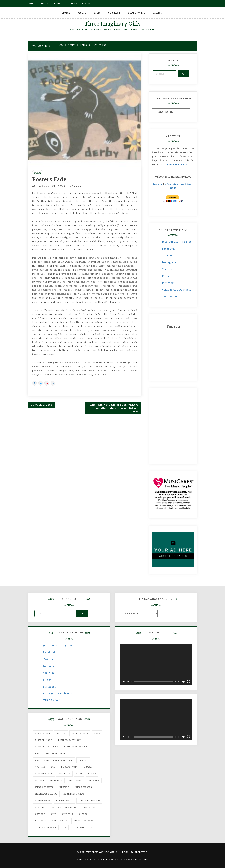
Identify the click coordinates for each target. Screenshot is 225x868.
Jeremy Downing (42, 186)
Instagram (169, 262)
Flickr (166, 276)
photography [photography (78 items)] (64, 801)
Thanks (57, 4)
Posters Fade (49, 179)
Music (82, 13)
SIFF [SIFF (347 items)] (54, 814)
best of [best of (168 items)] (61, 733)
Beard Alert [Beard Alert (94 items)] (43, 733)
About (32, 4)
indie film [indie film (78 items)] (75, 780)
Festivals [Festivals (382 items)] (64, 774)
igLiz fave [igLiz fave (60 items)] (56, 780)
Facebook (169, 249)
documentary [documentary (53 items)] (69, 767)
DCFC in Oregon (42, 405)
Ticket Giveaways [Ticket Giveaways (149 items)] (46, 828)
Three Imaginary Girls (113, 24)
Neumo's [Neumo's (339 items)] (64, 787)
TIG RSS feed (171, 297)
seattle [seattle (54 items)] (40, 814)
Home (66, 13)
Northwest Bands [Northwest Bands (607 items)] (46, 794)
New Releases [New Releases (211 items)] (84, 787)
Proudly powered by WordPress (95, 860)
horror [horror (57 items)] (40, 780)
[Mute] (184, 682)
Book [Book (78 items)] (97, 733)
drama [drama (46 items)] (88, 767)
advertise (172, 184)
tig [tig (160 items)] (64, 828)
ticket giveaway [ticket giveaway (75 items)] (84, 821)
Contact (114, 13)
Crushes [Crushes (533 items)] (40, 767)
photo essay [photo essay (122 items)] (43, 801)
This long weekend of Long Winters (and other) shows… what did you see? (114, 408)
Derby (38, 173)
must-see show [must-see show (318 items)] (44, 787)
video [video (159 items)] (94, 828)
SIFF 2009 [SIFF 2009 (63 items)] (68, 814)
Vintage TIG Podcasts (177, 290)
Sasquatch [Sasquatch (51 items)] (89, 807)
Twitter (167, 256)
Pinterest (168, 283)
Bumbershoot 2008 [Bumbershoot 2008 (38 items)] (47, 747)
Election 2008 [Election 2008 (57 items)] (44, 774)
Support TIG (137, 13)
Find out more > (177, 164)
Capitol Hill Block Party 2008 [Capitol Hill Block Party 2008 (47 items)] (54, 760)
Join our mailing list (79, 4)
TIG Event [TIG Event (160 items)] (78, 828)
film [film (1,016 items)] (79, 774)
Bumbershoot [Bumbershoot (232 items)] (44, 740)
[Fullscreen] (188, 682)
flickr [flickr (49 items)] (92, 774)
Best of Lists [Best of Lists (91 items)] (80, 733)
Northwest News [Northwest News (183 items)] (74, 794)
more (173, 188)
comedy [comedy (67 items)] (83, 760)
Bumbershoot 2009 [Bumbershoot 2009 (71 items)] (76, 747)
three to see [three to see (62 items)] (60, 821)
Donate (44, 4)
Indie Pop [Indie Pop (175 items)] (93, 780)
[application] (156, 664)
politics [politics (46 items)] (41, 807)
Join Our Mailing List (177, 242)
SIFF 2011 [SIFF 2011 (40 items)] (85, 814)
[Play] (124, 682)
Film (97, 13)
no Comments (74, 186)
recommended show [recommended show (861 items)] (64, 807)
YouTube (168, 269)
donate (157, 184)
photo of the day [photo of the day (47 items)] (89, 801)
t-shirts (187, 184)
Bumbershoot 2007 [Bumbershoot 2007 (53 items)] (69, 740)
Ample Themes (140, 860)
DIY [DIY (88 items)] (53, 767)
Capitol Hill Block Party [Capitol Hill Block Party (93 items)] (51, 753)
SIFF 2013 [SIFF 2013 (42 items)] (41, 821)
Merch (158, 13)
